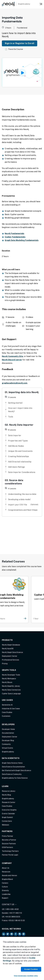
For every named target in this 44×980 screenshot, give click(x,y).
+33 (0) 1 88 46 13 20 (16, 920)
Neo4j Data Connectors (11, 690)
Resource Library (9, 791)
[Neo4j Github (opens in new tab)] (24, 934)
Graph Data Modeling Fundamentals (22, 240)
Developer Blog (8, 740)
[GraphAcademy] (16, 4)
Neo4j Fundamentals (14, 234)
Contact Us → (9, 904)
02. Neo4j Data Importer (19, 425)
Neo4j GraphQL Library (11, 686)
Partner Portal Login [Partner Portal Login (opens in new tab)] (10, 855)
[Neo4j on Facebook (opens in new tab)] (16, 934)
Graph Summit (7, 817)
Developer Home (8, 729)
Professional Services (10, 660)
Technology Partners (10, 851)
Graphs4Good (7, 879)
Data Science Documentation (13, 767)
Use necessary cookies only (26, 976)
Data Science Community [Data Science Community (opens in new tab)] (12, 774)
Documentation (8, 733)
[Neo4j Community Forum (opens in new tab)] (20, 934)
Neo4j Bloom (7, 682)
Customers (6, 716)
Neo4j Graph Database (11, 645)
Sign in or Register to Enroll (20, 43)
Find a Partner (8, 836)
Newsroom (6, 872)
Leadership (6, 894)
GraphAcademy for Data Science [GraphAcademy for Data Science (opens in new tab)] (15, 778)
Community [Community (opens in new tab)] (6, 744)
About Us (6, 868)
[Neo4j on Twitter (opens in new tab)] (8, 934)
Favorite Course (14, 49)
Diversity (5, 890)
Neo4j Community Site (12, 356)
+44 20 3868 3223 (13, 917)
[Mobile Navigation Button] (41, 4)
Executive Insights (9, 810)
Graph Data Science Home (12, 763)
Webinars (5, 825)
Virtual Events (7, 748)
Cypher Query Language (11, 694)
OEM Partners (7, 847)
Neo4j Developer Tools (11, 675)
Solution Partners (9, 844)
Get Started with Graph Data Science (16, 770)
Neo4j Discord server (12, 360)
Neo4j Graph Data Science (12, 652)
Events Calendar (8, 814)
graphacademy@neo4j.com (15, 383)
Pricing (5, 664)
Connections (7, 821)
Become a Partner (9, 840)
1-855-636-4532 (12, 909)
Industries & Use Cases (11, 709)
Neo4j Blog (6, 795)
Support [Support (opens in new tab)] (5, 898)
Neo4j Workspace (9, 679)
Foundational (22, 28)
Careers (5, 883)
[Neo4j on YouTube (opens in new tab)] (12, 934)
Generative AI (7, 705)
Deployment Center (10, 656)
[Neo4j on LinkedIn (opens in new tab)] (4, 934)
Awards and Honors (9, 875)
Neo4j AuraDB (8, 649)
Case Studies (7, 712)
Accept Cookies (31, 969)
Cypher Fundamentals (15, 237)
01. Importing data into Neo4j (22, 392)
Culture (5, 887)
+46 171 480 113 (15, 913)
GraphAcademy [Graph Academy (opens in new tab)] (8, 752)
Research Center (9, 802)
